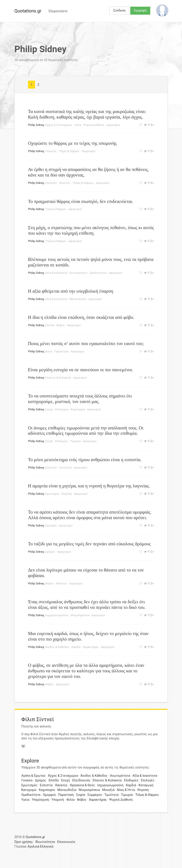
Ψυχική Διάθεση (94, 125)
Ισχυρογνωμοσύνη (57, 615)
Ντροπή (67, 494)
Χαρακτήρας (91, 647)
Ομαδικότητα (98, 273)
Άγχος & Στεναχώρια (59, 125)
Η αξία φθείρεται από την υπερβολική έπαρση (71, 291)
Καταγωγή (146, 785)
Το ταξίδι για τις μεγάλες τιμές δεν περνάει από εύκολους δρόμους (89, 544)
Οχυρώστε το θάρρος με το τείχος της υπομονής (72, 143)
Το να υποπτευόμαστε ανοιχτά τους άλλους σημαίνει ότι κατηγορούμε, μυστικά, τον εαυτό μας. (80, 399)
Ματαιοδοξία (78, 299)
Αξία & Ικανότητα (56, 273)
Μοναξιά (108, 790)
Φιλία (49, 351)
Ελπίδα (50, 325)
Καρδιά (76, 647)
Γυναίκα (27, 780)
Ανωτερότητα (78, 273)
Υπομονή (51, 151)
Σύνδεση (119, 11)
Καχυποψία (78, 409)
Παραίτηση (61, 351)
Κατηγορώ (62, 409)
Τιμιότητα (65, 468)
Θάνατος (65, 183)
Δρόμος (50, 552)
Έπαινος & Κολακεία (58, 378)
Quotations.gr (28, 11)
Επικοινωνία (66, 842)
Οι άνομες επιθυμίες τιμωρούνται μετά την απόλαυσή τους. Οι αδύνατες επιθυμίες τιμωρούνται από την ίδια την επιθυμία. (86, 431)
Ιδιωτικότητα (45, 842)
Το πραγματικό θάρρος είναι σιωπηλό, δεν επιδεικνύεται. (81, 201)
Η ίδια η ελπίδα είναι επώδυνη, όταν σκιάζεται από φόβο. (81, 317)
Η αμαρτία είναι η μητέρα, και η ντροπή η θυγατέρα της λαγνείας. (89, 486)
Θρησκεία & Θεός (82, 785)
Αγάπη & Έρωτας (33, 776)
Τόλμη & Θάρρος (69, 151)
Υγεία (78, 125)
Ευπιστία (51, 468)
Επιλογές (51, 183)
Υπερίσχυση (40, 800)
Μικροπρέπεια (80, 615)
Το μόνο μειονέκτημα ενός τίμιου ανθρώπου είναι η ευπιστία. (85, 460)
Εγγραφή (140, 11)
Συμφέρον (95, 795)
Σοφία (81, 795)
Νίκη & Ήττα (126, 790)
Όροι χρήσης (24, 842)
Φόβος (61, 325)
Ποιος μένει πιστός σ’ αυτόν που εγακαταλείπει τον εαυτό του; (86, 343)
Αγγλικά (33, 847)
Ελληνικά (47, 847)
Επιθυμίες (61, 441)
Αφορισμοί (113, 125)
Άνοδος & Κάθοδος (57, 647)
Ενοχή (49, 409)
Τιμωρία (75, 441)
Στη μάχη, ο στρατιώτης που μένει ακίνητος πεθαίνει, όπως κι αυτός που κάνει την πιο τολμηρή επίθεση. (91, 230)
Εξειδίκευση (81, 780)
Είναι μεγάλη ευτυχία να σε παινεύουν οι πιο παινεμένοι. (81, 370)
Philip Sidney (36, 125)
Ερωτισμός (52, 494)
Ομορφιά (51, 525)
